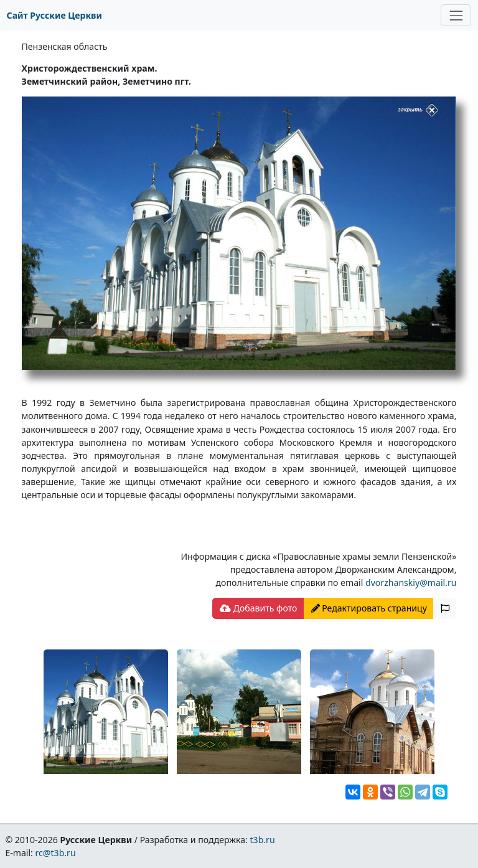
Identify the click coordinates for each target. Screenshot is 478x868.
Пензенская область (65, 46)
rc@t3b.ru (56, 853)
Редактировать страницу (369, 608)
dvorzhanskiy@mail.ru (411, 583)
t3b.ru (263, 840)
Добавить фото (258, 608)
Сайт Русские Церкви (54, 15)
